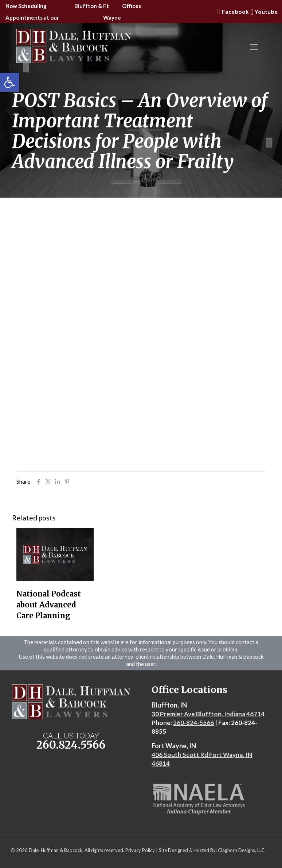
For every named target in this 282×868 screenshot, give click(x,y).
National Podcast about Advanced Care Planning (49, 605)
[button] (9, 82)
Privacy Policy (140, 850)
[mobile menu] (254, 47)
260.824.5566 (71, 745)
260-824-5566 (193, 723)
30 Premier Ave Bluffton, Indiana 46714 (208, 714)
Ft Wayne (112, 12)
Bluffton (86, 6)
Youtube (263, 12)
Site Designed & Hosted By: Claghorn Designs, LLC (212, 850)
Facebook (232, 12)
